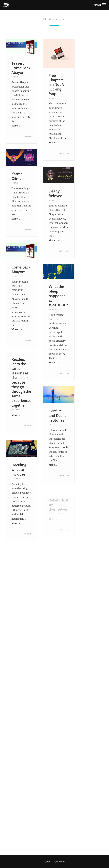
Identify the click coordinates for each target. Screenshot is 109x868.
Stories (15, 77)
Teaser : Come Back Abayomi (21, 68)
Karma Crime (17, 182)
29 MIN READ (27, 235)
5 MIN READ (27, 136)
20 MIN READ (64, 153)
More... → (17, 126)
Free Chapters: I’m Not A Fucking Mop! (56, 85)
